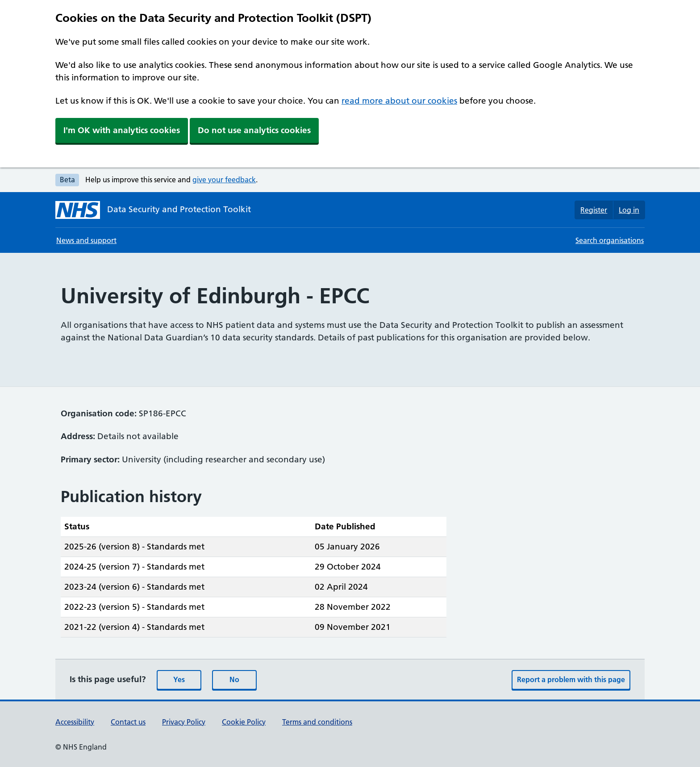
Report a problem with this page (571, 679)
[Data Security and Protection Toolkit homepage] (153, 210)
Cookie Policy (244, 722)
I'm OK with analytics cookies (122, 130)
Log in (629, 210)
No (234, 679)
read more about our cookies (399, 101)
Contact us (128, 722)
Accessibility (75, 722)
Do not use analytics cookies (254, 130)
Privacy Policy (184, 722)
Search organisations (610, 240)
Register (594, 210)
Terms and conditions (317, 722)
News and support (86, 240)
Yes (179, 679)
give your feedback (224, 180)
